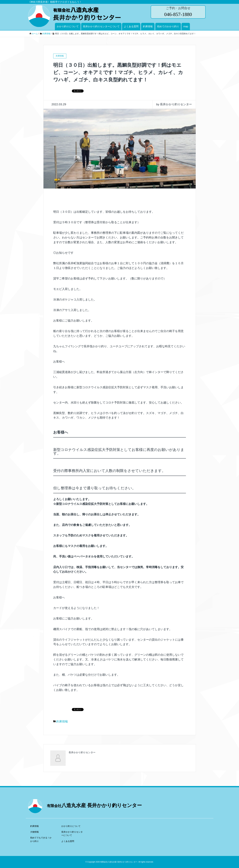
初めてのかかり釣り (168, 26)
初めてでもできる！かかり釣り (41, 839)
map (186, 26)
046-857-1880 (178, 14)
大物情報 (34, 832)
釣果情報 (148, 26)
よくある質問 (131, 26)
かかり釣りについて (68, 26)
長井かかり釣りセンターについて (101, 26)
